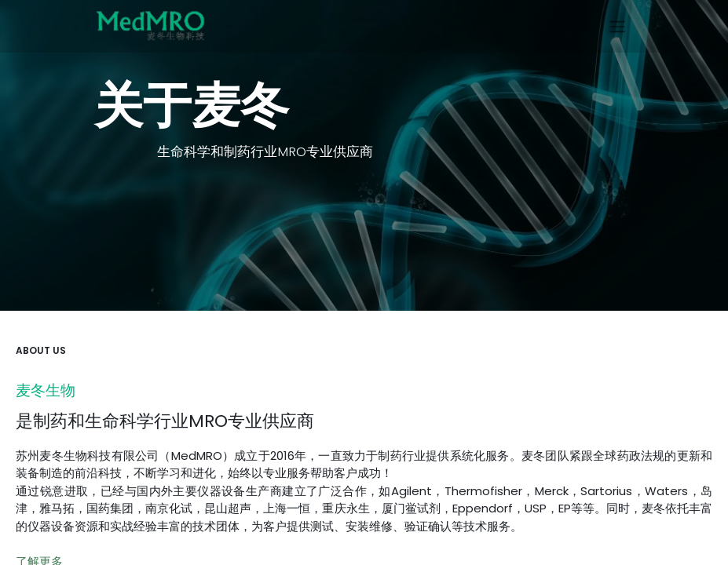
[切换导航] (617, 26)
